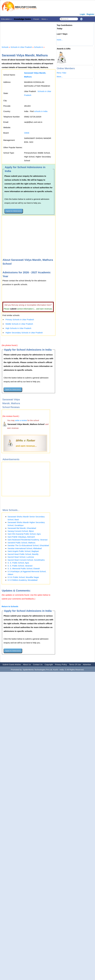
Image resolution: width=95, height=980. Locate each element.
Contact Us (38, 664)
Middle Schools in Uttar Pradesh (19, 324)
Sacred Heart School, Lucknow (21, 557)
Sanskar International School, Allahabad (25, 548)
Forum (36, 19)
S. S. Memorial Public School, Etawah (24, 568)
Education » (6, 19)
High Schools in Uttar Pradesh (18, 328)
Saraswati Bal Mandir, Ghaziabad (22, 528)
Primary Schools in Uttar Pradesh (20, 320)
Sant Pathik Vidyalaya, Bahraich (21, 537)
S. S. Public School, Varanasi (20, 566)
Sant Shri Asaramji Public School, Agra (24, 534)
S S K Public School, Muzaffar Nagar (23, 577)
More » (45, 19)
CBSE (27, 133)
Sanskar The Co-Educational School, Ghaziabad (28, 545)
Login (82, 14)
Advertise (87, 664)
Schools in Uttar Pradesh (21, 47)
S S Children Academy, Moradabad (22, 580)
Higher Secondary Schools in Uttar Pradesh (24, 333)
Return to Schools (10, 606)
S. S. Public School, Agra (18, 563)
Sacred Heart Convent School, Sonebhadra (26, 560)
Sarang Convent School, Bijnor (21, 531)
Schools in (39, 47)
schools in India (41, 111)
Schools (5, 47)
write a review (21, 420)
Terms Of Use (75, 664)
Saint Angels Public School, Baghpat (23, 551)
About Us (27, 664)
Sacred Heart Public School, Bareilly (23, 554)
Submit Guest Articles (12, 664)
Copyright (49, 664)
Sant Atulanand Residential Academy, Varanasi (27, 540)
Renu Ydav (62, 73)
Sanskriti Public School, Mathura (21, 543)
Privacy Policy (61, 664)
